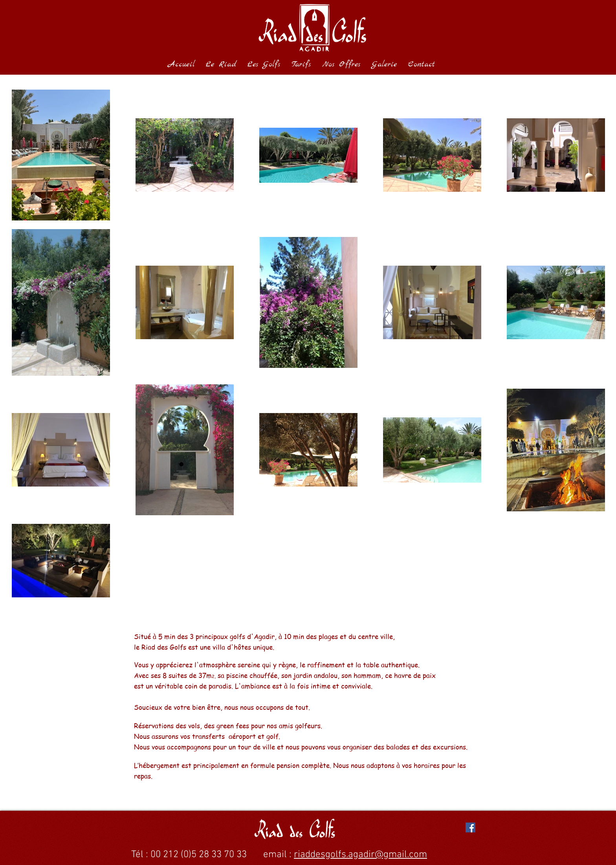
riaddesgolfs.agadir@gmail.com (360, 855)
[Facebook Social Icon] (470, 827)
